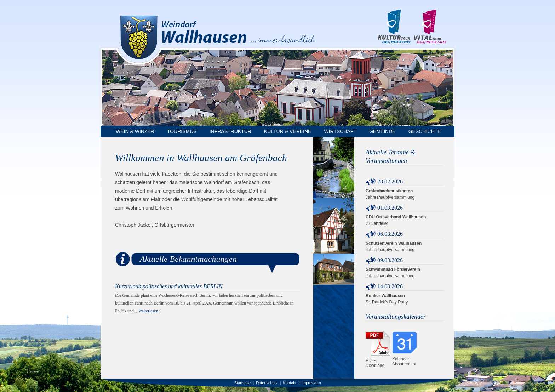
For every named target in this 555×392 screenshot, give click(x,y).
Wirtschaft (340, 131)
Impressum (311, 383)
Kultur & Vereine (288, 131)
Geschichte (425, 131)
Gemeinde (382, 131)
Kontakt (290, 383)
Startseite (242, 383)
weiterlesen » (150, 311)
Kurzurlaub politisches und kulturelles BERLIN (169, 286)
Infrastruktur (230, 131)
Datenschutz (267, 383)
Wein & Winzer (135, 131)
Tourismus (182, 131)
